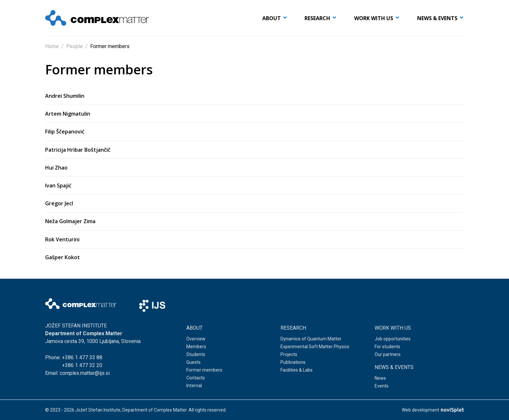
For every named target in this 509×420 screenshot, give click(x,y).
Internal (194, 386)
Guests (193, 363)
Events (382, 386)
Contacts (196, 378)
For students (387, 347)
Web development (433, 410)
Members (196, 347)
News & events (437, 18)
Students (196, 355)
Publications (293, 363)
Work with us (374, 18)
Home (52, 46)
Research (317, 18)
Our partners (388, 355)
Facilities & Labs (297, 370)
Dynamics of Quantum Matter (311, 339)
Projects (289, 355)
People (74, 46)
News (380, 378)
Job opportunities (393, 339)
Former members (204, 370)
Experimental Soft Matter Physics (315, 347)
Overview (196, 339)
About (272, 18)
